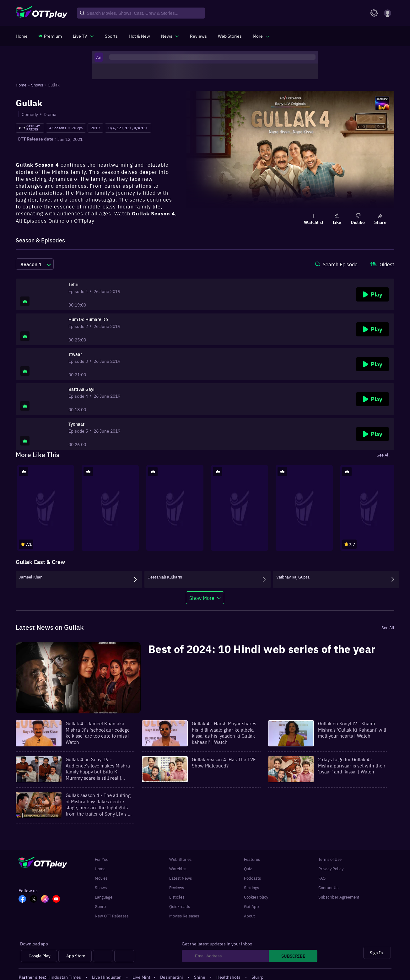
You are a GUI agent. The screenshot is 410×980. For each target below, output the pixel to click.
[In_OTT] (47, 900)
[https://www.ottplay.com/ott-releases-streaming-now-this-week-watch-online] (139, 36)
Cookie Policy (256, 897)
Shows (101, 887)
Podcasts (252, 878)
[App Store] (75, 956)
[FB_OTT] (24, 900)
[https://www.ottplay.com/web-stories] (230, 36)
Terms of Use (330, 859)
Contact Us (328, 887)
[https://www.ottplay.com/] (22, 36)
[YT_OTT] (58, 900)
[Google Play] (39, 956)
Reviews (177, 887)
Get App (251, 906)
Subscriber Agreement (339, 897)
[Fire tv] (124, 956)
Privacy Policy (331, 868)
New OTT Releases (112, 916)
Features (252, 859)
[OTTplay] (42, 13)
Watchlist (178, 868)
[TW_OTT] (35, 900)
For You (102, 859)
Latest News (181, 878)
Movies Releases (184, 916)
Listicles (177, 897)
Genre (100, 906)
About (249, 916)
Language (104, 897)
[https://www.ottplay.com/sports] (111, 36)
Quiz (248, 868)
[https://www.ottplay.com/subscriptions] (50, 36)
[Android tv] (103, 956)
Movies (101, 878)
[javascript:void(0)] (83, 36)
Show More (202, 598)
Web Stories (180, 859)
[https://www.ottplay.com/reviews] (198, 36)
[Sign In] (377, 953)
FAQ (322, 878)
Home (100, 868)
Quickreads (180, 906)
